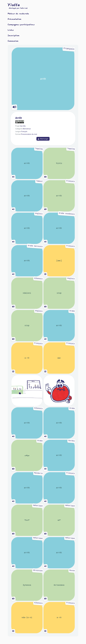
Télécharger (43, 139)
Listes (11, 30)
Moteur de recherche (18, 13)
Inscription (14, 35)
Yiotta (14, 5)
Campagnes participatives (21, 24)
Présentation (15, 19)
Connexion (13, 41)
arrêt (43, 79)
